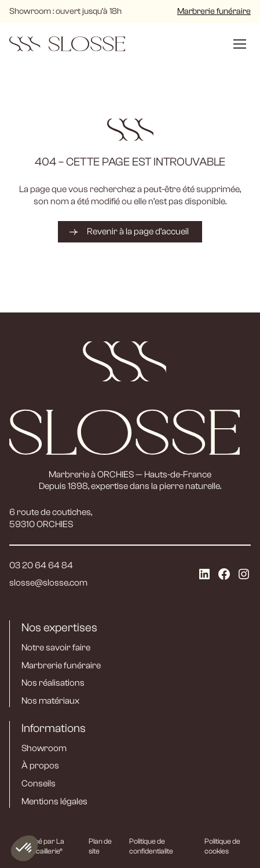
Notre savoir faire (56, 648)
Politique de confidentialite (151, 846)
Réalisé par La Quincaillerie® (42, 846)
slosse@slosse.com (48, 583)
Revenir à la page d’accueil (138, 231)
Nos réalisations (53, 683)
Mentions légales (54, 801)
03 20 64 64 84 (41, 565)
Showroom (44, 748)
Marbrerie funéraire (214, 11)
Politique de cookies (222, 846)
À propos (40, 766)
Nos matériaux (50, 701)
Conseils (39, 784)
